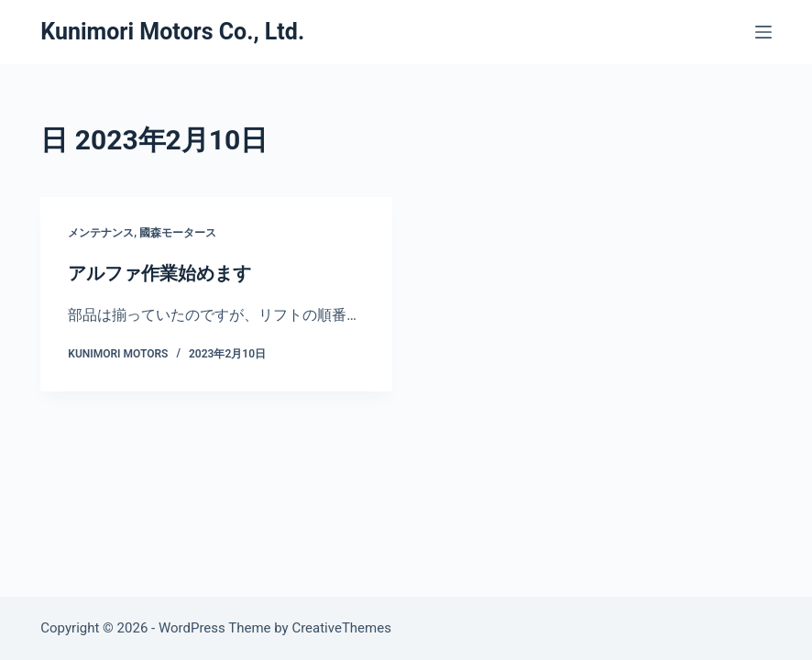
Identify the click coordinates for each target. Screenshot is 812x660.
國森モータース (178, 233)
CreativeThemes (341, 628)
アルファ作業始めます (159, 273)
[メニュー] (763, 32)
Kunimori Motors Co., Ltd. (172, 32)
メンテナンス (101, 233)
